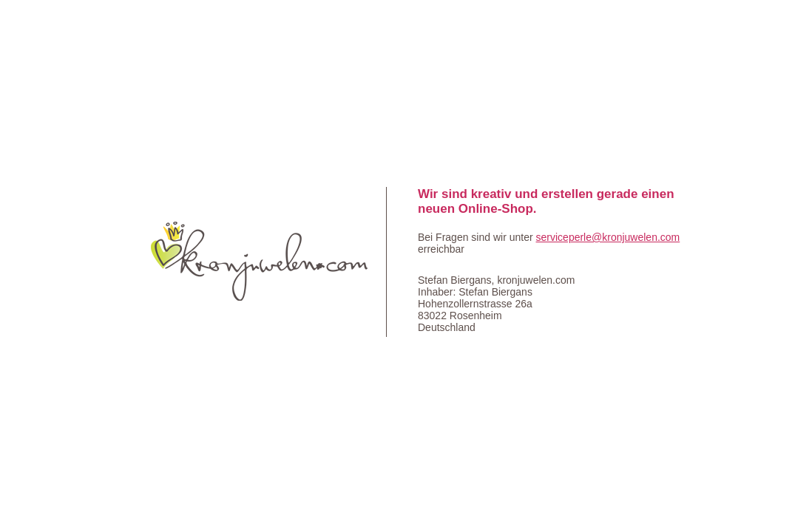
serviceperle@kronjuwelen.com (608, 237)
